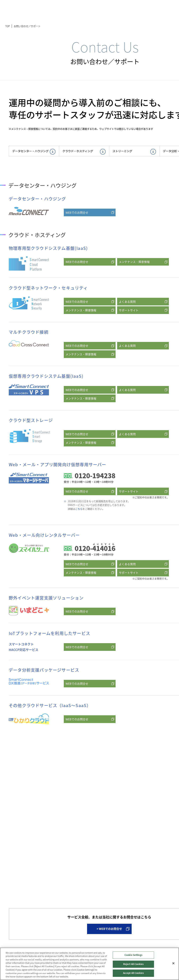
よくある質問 (127, 316)
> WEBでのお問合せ (109, 937)
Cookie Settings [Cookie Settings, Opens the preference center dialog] (133, 955)
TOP (8, 26)
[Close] (173, 963)
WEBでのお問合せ (77, 227)
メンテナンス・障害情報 (134, 277)
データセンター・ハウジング (35, 155)
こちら (79, 524)
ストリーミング (135, 153)
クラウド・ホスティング (85, 153)
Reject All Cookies (133, 964)
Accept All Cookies (133, 973)
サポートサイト (129, 325)
